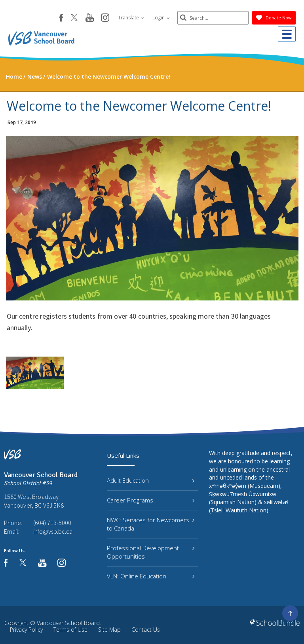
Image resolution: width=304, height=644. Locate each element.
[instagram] (105, 18)
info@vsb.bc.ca (53, 531)
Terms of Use (70, 630)
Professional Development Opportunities (151, 552)
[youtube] (90, 18)
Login (161, 18)
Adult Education (151, 480)
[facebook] (61, 18)
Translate (131, 18)
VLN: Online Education (151, 576)
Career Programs (151, 500)
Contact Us (146, 630)
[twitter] (74, 18)
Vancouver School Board (68, 623)
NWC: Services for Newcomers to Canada (151, 524)
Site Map (109, 630)
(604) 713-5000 (52, 523)
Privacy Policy (26, 630)
